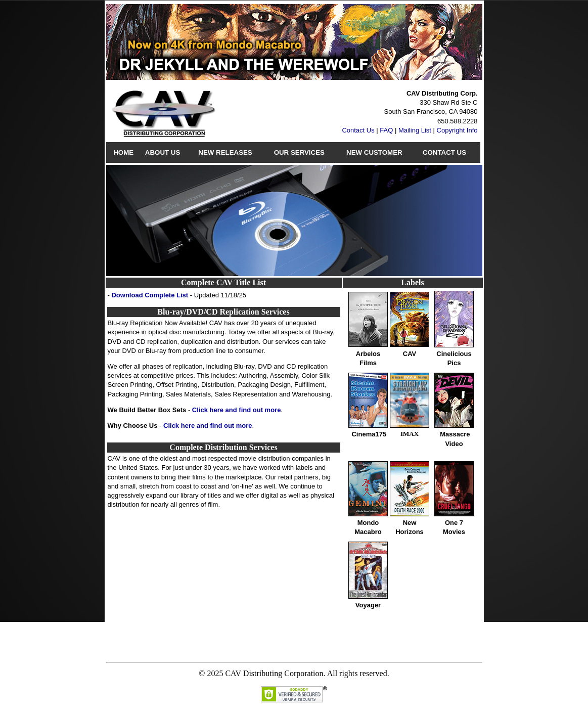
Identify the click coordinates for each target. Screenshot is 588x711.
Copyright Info (457, 130)
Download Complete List (150, 295)
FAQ (386, 130)
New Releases (225, 152)
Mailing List (415, 130)
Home (123, 152)
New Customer (374, 152)
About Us (163, 152)
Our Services (299, 152)
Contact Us (358, 130)
